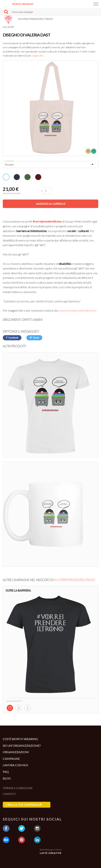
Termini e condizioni (18, 788)
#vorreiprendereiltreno (47, 221)
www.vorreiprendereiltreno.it (78, 310)
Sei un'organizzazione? (22, 746)
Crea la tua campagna (24, 805)
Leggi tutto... (39, 55)
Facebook (12, 338)
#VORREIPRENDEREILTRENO (75, 580)
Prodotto (9, 161)
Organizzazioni (16, 752)
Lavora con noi (15, 765)
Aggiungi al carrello (51, 204)
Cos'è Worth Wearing (20, 739)
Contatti (9, 794)
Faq (6, 772)
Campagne (11, 759)
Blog (7, 778)
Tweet (34, 338)
